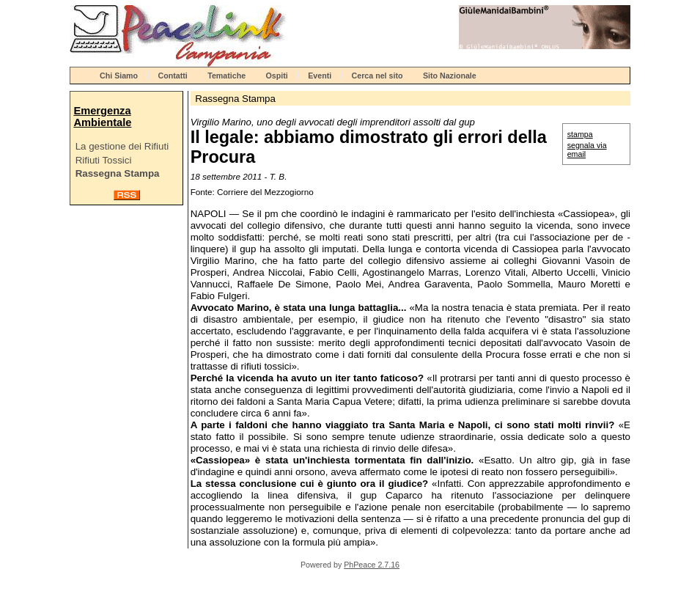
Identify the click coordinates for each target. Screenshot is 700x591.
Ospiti (277, 76)
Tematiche (226, 76)
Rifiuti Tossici (104, 160)
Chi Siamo (119, 76)
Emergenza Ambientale (102, 117)
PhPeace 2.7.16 (372, 565)
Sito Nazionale (450, 76)
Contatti (173, 76)
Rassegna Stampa (118, 173)
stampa (580, 134)
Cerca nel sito (377, 76)
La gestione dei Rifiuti (122, 146)
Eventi (320, 76)
